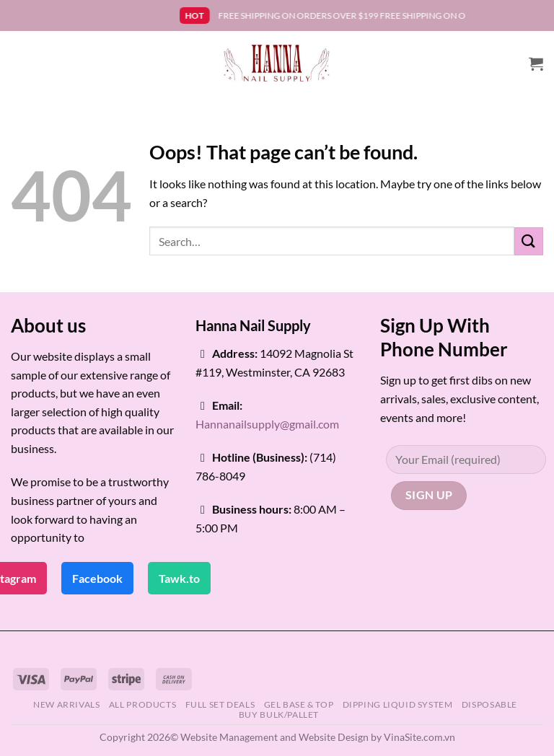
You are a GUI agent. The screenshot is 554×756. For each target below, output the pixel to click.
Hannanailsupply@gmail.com (267, 424)
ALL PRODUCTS (142, 704)
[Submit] (529, 241)
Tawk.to (179, 578)
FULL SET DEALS (220, 704)
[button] (536, 63)
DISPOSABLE (489, 704)
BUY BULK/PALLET (279, 715)
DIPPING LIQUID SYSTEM (398, 704)
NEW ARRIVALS (66, 704)
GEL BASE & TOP (299, 704)
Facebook (97, 578)
